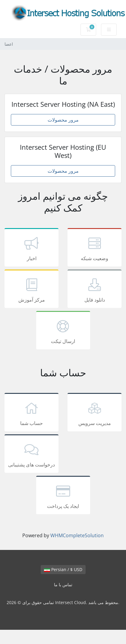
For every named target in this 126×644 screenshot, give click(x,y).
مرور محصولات (63, 120)
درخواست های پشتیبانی (32, 455)
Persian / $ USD (63, 569)
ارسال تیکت (63, 331)
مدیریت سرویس (94, 413)
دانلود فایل (94, 290)
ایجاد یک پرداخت (63, 496)
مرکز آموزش (32, 290)
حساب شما (32, 413)
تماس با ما (63, 585)
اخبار (32, 248)
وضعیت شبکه (94, 248)
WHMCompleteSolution (77, 535)
